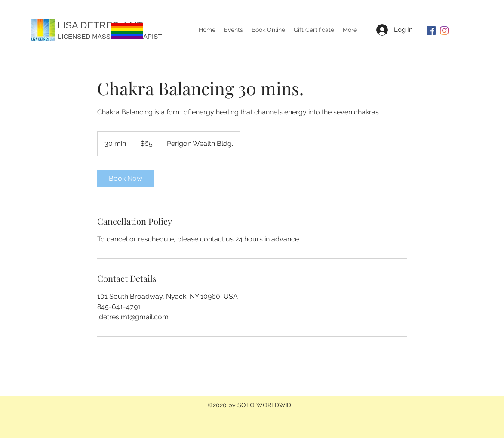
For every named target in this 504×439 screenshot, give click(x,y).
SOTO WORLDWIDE (266, 405)
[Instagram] (444, 31)
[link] (126, 179)
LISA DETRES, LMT (100, 25)
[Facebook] (431, 31)
